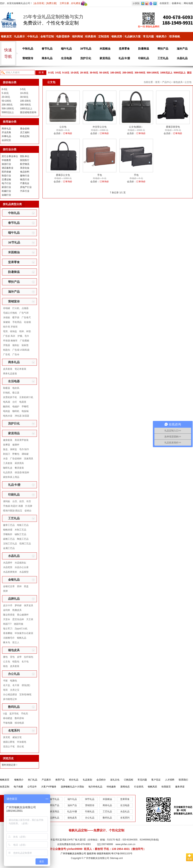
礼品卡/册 (124, 58)
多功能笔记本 (10, 699)
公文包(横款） (136, 127)
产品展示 (46, 780)
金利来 (7, 610)
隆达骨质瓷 (9, 615)
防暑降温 (144, 49)
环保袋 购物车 (10, 341)
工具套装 (8, 463)
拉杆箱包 (29, 657)
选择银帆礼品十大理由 (72, 787)
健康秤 (16, 445)
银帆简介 (162, 36)
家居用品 (105, 58)
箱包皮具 (14, 650)
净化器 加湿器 (22, 416)
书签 (5, 681)
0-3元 (51, 73)
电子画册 (18, 787)
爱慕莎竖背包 (173, 127)
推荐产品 (60, 780)
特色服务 (111, 787)
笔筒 (5, 690)
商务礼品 (47, 58)
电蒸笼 (23, 402)
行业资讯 (139, 787)
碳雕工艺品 (9, 539)
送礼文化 (115, 780)
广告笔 (7, 354)
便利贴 (7, 501)
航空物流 (25, 164)
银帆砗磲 (8, 530)
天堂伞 (7, 619)
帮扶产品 (163, 49)
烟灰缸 (16, 345)
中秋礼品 (33, 36)
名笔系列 (14, 730)
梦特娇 (18, 605)
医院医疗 (25, 160)
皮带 (19, 657)
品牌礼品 (14, 599)
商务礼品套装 (10, 374)
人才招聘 (170, 780)
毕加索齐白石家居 (24, 633)
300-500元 (140, 73)
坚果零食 (124, 49)
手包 (100, 175)
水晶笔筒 (8, 567)
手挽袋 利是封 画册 (13, 506)
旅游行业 (6, 164)
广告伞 (16, 354)
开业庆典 (6, 132)
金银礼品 (14, 580)
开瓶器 (7, 345)
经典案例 (91, 36)
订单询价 (68, 133)
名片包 (25, 662)
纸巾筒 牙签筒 (10, 327)
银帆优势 (117, 36)
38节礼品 (86, 49)
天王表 (30, 619)
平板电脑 (8, 723)
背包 (12, 657)
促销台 (28, 511)
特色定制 (25, 136)
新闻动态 (125, 787)
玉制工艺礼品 (10, 544)
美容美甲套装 (22, 440)
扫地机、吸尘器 (11, 393)
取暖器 (7, 388)
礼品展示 (19, 36)
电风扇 (7, 402)
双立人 (16, 642)
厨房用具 (19, 463)
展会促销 (25, 129)
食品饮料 (25, 172)
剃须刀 (7, 454)
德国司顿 (19, 624)
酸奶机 (7, 407)
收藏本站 (176, 3)
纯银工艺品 (23, 525)
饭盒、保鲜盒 (10, 449)
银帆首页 (6, 36)
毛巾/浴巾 (24, 449)
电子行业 (6, 183)
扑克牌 (29, 506)
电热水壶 (8, 416)
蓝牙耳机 (14, 714)
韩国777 (7, 624)
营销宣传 (28, 58)
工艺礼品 (163, 58)
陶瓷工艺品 (23, 539)
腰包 (5, 657)
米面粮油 (105, 49)
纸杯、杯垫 (25, 331)
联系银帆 (175, 36)
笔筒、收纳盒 (10, 331)
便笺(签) (26, 685)
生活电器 (66, 58)
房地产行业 (26, 187)
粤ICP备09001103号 (122, 854)
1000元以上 (166, 73)
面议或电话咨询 (28, 112)
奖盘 (26, 586)
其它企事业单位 (10, 156)
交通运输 (6, 179)
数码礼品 (14, 707)
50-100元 (104, 73)
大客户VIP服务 (49, 787)
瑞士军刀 (8, 629)
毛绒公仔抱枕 (10, 313)
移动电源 (19, 723)
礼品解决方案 (133, 36)
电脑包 (14, 681)
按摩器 (7, 445)
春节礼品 (47, 49)
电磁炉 (16, 407)
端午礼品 (66, 49)
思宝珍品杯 (18, 619)
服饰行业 (25, 176)
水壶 (5, 459)
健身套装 (8, 440)
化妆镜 (27, 322)
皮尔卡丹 (8, 605)
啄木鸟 (7, 642)
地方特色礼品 (95, 787)
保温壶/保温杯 (22, 472)
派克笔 (7, 737)
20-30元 (84, 73)
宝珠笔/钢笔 (25, 695)
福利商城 (77, 36)
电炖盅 (7, 411)
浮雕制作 (8, 534)
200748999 (107, 844)
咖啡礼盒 (8, 468)
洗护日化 (86, 58)
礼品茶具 (8, 472)
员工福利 (25, 132)
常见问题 (148, 36)
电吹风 (16, 388)
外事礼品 (6, 136)
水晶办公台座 (22, 567)
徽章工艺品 (9, 525)
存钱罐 (7, 308)
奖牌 (5, 591)
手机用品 (17, 322)
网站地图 (188, 3)
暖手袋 (16, 317)
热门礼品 (33, 780)
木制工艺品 (20, 530)
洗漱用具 (29, 459)
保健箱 (7, 322)
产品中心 (167, 82)
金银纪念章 (9, 586)
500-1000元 (153, 73)
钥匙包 (16, 662)
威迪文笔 (17, 737)
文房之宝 (15, 690)
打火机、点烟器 (20, 308)
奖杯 (19, 586)
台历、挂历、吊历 (22, 501)
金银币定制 (47, 36)
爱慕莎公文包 (63, 175)
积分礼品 (74, 780)
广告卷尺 (26, 317)
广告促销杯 (16, 459)
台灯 (15, 402)
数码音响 (19, 718)
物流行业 (25, 179)
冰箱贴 (7, 317)
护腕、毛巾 (23, 336)
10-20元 (75, 73)
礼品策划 (87, 780)
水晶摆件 (8, 563)
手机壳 (25, 714)
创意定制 (5, 787)
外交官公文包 (100, 127)
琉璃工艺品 (25, 544)
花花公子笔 (9, 747)
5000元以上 (180, 73)
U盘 (5, 714)
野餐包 (16, 454)
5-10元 (66, 73)
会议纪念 (6, 140)
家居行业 (6, 187)
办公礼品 (14, 674)
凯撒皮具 (17, 610)
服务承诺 (180, 787)
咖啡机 (16, 411)
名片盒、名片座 (11, 685)
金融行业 (6, 195)
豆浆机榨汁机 (26, 397)
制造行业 (6, 176)
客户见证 (156, 780)
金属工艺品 (9, 548)
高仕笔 (20, 747)
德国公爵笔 (9, 742)
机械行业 (6, 191)
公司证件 (32, 787)
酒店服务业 (8, 168)
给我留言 (166, 787)
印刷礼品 (144, 58)
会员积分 (101, 780)
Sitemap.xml (116, 858)
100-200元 (116, 73)
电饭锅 (25, 411)
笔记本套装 (20, 369)
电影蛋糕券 (63, 36)
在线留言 (164, 3)
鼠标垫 (25, 345)
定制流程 (104, 36)
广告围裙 (25, 341)
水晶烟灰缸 (20, 563)
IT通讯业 (25, 183)
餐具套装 (19, 468)
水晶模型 (24, 572)
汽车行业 (25, 191)
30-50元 (94, 73)
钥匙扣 (7, 350)
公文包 (7, 662)
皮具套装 (8, 369)
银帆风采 (152, 787)
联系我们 (183, 780)
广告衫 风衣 (9, 336)
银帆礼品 (22, 638)
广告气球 (24, 313)
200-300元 (128, 73)
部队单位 (25, 156)
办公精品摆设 (10, 695)
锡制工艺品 (20, 534)
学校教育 (6, 160)
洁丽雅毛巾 (9, 638)
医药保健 (6, 172)
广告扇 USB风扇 (21, 350)
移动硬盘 (8, 718)
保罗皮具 (29, 605)
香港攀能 (8, 633)
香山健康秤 (23, 615)
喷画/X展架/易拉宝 (13, 511)
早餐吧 (25, 407)
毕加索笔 (22, 742)
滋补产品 (182, 49)
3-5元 (58, 73)
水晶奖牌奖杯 (10, 572)
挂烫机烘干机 (10, 397)
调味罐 (25, 454)
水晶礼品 (182, 58)
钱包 (5, 666)
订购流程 (129, 780)
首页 (157, 82)
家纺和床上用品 (11, 477)
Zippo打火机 (21, 629)
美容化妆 (25, 168)
